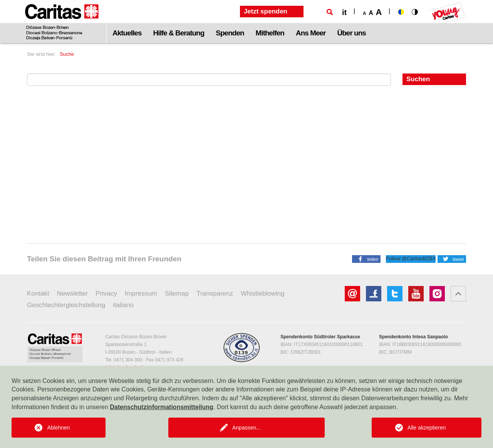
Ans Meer (311, 33)
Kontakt (38, 293)
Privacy (106, 293)
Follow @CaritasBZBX (411, 258)
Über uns (352, 33)
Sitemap (177, 293)
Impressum (141, 293)
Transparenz (215, 293)
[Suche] (330, 12)
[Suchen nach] (209, 80)
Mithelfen (270, 33)
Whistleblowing (262, 293)
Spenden (230, 33)
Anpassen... (246, 428)
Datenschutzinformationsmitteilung (161, 407)
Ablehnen (58, 428)
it (344, 12)
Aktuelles (127, 33)
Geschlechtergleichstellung (66, 305)
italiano (123, 305)
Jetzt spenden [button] (266, 11)
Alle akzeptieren (427, 428)
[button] (366, 259)
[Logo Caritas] (62, 22)
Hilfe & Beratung (179, 33)
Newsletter (72, 293)
